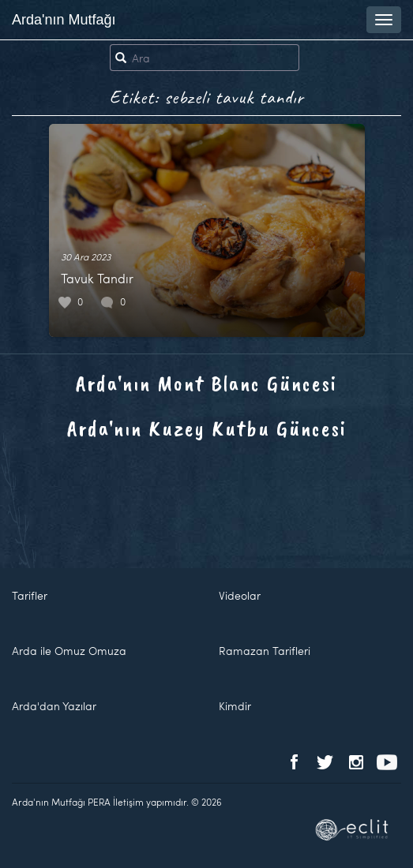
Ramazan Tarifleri (265, 651)
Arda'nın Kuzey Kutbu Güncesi (207, 428)
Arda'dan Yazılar (54, 706)
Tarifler (30, 595)
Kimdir (235, 706)
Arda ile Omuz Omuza (69, 651)
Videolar (240, 595)
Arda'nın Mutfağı (64, 20)
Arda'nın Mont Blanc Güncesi (206, 383)
